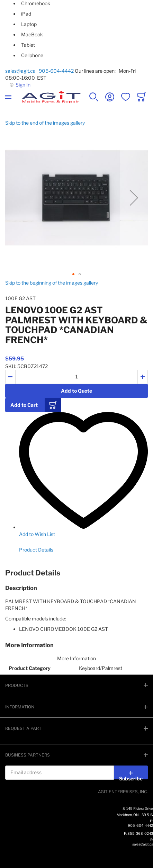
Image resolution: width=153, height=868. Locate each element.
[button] (134, 198)
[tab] (76, 573)
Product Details (36, 550)
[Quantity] (76, 377)
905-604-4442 (56, 71)
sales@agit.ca (21, 71)
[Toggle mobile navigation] (8, 97)
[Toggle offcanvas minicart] (142, 97)
